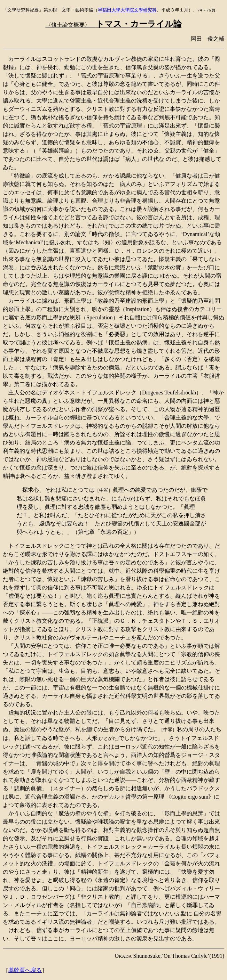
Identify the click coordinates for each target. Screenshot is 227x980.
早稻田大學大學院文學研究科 (127, 10)
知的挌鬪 (114, 376)
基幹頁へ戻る (25, 970)
